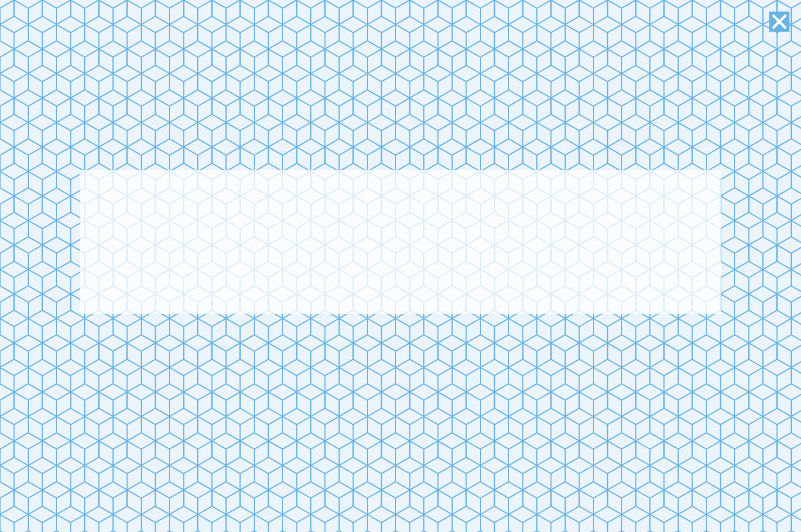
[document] (400, 266)
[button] (779, 22)
